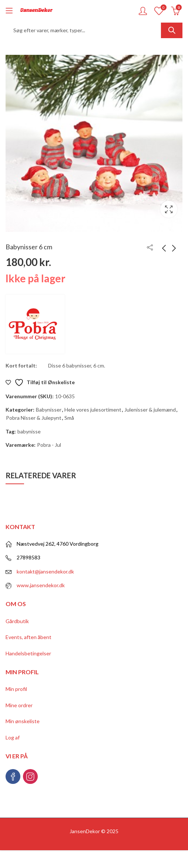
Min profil (16, 689)
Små (69, 418)
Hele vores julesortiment (93, 410)
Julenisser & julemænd (150, 410)
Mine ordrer (19, 705)
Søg (172, 30)
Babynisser (49, 410)
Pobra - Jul (49, 445)
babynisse (29, 431)
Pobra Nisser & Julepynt (34, 418)
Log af (13, 737)
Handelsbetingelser (28, 653)
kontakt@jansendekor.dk (45, 571)
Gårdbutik (17, 621)
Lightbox (169, 209)
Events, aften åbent (28, 637)
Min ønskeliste (23, 721)
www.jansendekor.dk (41, 585)
